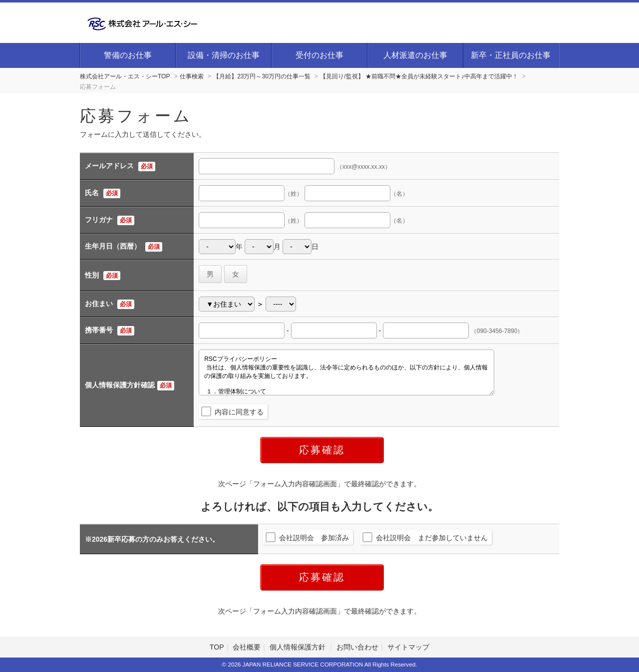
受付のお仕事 (319, 55)
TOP (217, 647)
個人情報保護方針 (299, 647)
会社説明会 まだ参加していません (432, 538)
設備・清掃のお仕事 (224, 55)
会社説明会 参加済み (314, 538)
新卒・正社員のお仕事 (511, 55)
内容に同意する (239, 412)
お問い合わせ (357, 647)
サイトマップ (408, 647)
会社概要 (247, 647)
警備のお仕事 (128, 55)
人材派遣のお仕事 (415, 55)
